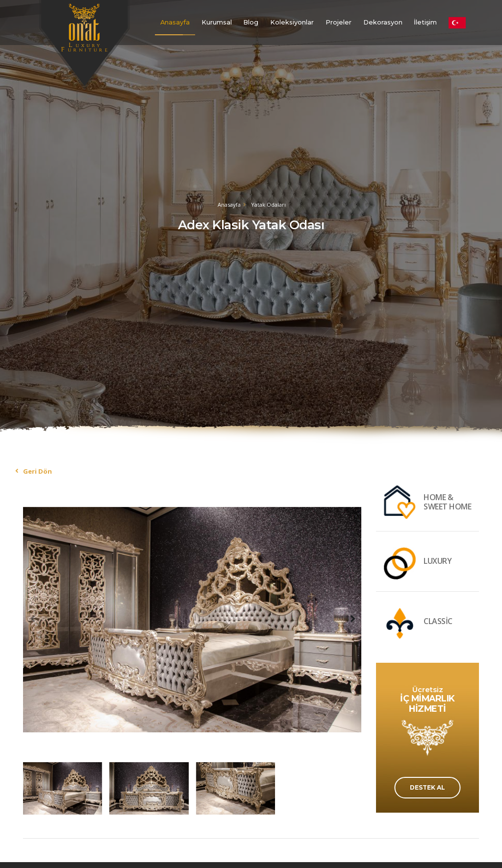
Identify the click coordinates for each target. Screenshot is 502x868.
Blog (251, 22)
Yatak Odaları (268, 205)
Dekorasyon (383, 22)
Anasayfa (175, 22)
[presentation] (33, 618)
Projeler (339, 22)
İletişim (425, 22)
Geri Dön (38, 471)
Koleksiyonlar (292, 22)
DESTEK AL (427, 787)
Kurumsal (217, 22)
